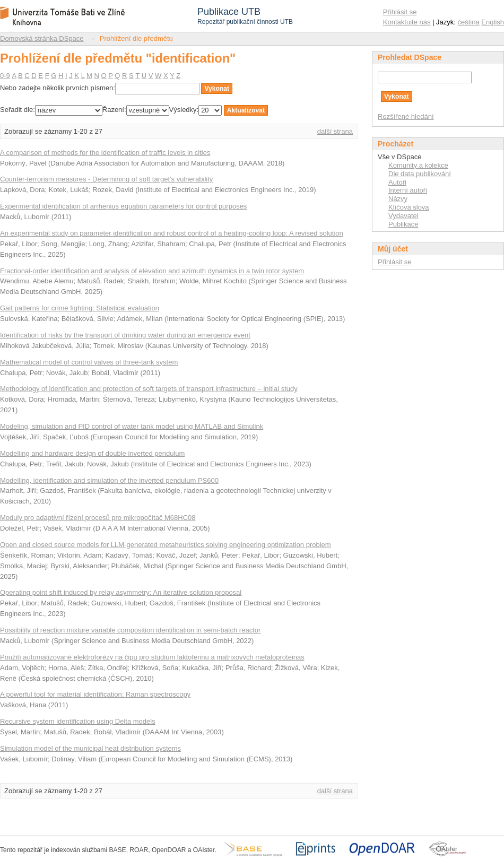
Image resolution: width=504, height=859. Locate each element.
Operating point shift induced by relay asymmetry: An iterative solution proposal (121, 592)
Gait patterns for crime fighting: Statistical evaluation (80, 308)
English (493, 22)
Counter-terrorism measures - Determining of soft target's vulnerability (106, 179)
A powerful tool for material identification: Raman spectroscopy (95, 694)
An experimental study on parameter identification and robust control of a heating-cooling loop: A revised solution (172, 233)
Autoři (397, 182)
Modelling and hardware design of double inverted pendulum (92, 453)
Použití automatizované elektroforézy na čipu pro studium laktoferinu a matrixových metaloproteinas (152, 657)
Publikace (403, 224)
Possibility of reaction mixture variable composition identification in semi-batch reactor (130, 630)
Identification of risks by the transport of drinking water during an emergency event (125, 335)
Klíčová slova (409, 207)
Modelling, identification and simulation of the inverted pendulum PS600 (109, 480)
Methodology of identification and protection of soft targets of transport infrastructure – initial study (149, 389)
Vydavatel (403, 216)
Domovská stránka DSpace (42, 38)
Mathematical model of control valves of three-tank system (89, 362)
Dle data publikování (420, 174)
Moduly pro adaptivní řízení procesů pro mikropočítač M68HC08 (98, 518)
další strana (335, 131)
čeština (469, 22)
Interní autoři (408, 190)
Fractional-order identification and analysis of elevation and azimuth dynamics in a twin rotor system (152, 271)
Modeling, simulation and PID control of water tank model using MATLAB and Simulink (132, 426)
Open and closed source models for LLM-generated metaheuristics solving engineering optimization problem (166, 545)
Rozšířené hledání (406, 116)
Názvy (398, 199)
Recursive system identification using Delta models (78, 721)
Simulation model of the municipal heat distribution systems (90, 748)
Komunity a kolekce (418, 165)
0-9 (5, 76)
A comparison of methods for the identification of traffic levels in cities (105, 153)
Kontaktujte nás (407, 22)
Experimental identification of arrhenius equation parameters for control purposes (123, 206)
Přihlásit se (400, 12)
